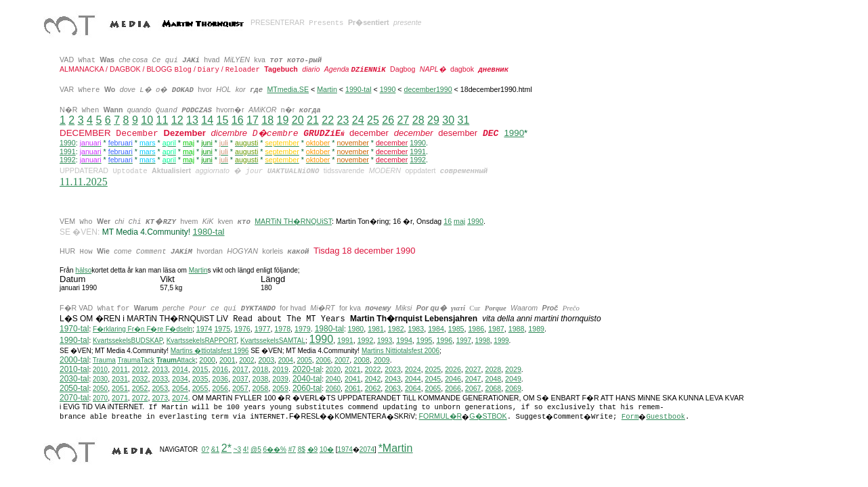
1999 (501, 341)
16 (238, 120)
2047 (473, 379)
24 (358, 120)
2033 (160, 379)
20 (298, 120)
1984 (436, 329)
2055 (200, 388)
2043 (393, 379)
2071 (120, 398)
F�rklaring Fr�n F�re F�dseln (143, 329)
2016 (220, 369)
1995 (425, 340)
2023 (393, 369)
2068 (493, 388)
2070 (100, 398)
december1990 (428, 89)
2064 (413, 388)
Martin (327, 89)
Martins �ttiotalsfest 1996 (210, 351)
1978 (282, 329)
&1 (215, 449)
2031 (120, 379)
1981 (376, 329)
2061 (353, 388)
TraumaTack (136, 360)
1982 (396, 329)
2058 (261, 388)
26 (388, 120)
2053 (160, 388)
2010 (100, 370)
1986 (476, 329)
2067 (473, 388)
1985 (456, 329)
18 (267, 120)
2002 (246, 360)
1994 (404, 340)
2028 (493, 369)
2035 (200, 379)
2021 (353, 369)
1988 (517, 329)
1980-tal (329, 329)
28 (418, 120)
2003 (266, 360)
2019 (280, 369)
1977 (263, 329)
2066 (453, 388)
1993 (385, 341)
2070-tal (74, 398)
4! (246, 449)
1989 (536, 329)
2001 (227, 360)
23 (343, 120)
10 (147, 120)
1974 (204, 329)
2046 (453, 379)
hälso (83, 270)
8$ (302, 449)
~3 (237, 449)
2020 (333, 370)
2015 (200, 369)
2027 (473, 369)
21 (313, 120)
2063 (393, 388)
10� (327, 449)
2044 (413, 379)
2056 (220, 388)
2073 (160, 398)
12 (177, 120)
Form (630, 417)
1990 (388, 89)
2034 (180, 379)
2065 (433, 388)
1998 (483, 341)
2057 (240, 388)
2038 (261, 379)
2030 (100, 379)
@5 (256, 449)
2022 (373, 369)
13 (192, 120)
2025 (433, 369)
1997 (464, 341)
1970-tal (74, 329)
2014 (180, 369)
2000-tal (74, 360)
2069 (513, 388)
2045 (433, 379)
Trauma (104, 360)
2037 (240, 379)
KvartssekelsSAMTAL (273, 341)
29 (433, 120)
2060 (333, 389)
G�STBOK (488, 416)
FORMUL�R (441, 416)
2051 (120, 388)
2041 (353, 379)
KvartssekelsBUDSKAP (128, 341)
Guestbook (666, 417)
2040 (333, 379)
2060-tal (307, 388)
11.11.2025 (84, 182)
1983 (416, 329)
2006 (323, 360)
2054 (180, 388)
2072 (140, 398)
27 (403, 120)
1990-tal (359, 89)
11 (162, 120)
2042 (373, 379)
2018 (261, 369)
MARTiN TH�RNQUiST (293, 221)
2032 (140, 379)
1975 (222, 329)
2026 (453, 369)
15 (222, 120)
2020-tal (307, 369)
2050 (100, 389)
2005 (304, 360)
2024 (413, 369)
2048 (493, 379)
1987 (496, 329)
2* (226, 448)
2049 (513, 379)
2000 (207, 360)
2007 (342, 360)
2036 (220, 379)
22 (328, 120)
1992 (68, 160)
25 (373, 120)
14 (207, 120)
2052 (140, 388)
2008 (362, 360)
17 (253, 120)
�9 (313, 449)
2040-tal (307, 379)
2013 (160, 369)
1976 (242, 329)
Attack (176, 360)
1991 (68, 152)
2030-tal (74, 379)
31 (463, 120)
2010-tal (74, 369)
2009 (382, 360)
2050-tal (74, 388)
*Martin (396, 448)
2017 (240, 369)
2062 (373, 388)
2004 (286, 360)
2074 (180, 398)
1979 (303, 329)
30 (448, 120)
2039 (280, 379)
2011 (120, 369)
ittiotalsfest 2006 (400, 351)
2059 (280, 388)
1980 (356, 329)
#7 (292, 449)
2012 (140, 369)
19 (282, 120)
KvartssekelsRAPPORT (202, 341)
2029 (513, 369)
